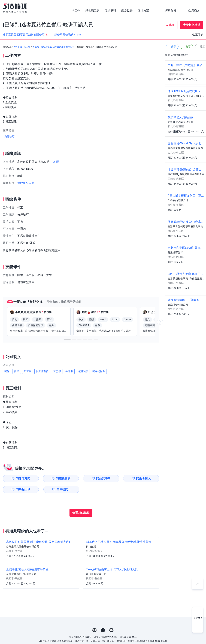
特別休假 (83, 371)
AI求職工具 (92, 11)
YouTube (111, 630)
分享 (172, 47)
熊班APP (198, 618)
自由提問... (64, 489)
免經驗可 (10, 136)
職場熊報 (110, 11)
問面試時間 (103, 478)
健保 (17, 371)
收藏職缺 (198, 34)
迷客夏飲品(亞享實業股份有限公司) (58, 47)
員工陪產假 (42, 371)
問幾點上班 (23, 489)
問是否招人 (143, 478)
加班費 (28, 371)
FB (103, 630)
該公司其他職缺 (68, 34)
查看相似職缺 (192, 25)
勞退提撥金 (99, 371)
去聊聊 (170, 25)
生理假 (69, 371)
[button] (67, 340)
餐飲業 (36, 47)
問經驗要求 (63, 478)
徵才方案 (143, 11)
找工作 (76, 11)
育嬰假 (57, 371)
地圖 (56, 162)
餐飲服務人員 (26, 183)
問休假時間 (23, 478)
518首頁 (18, 47)
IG (95, 630)
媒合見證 (127, 11)
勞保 (7, 371)
